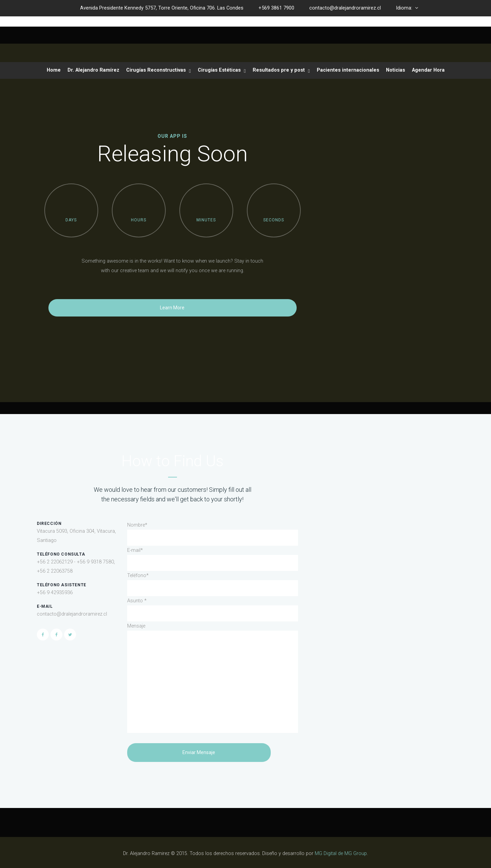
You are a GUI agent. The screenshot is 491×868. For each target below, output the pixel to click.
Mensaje (136, 626)
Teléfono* (138, 576)
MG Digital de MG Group (341, 854)
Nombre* (137, 525)
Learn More (172, 308)
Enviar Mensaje (199, 752)
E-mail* (135, 550)
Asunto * (137, 601)
